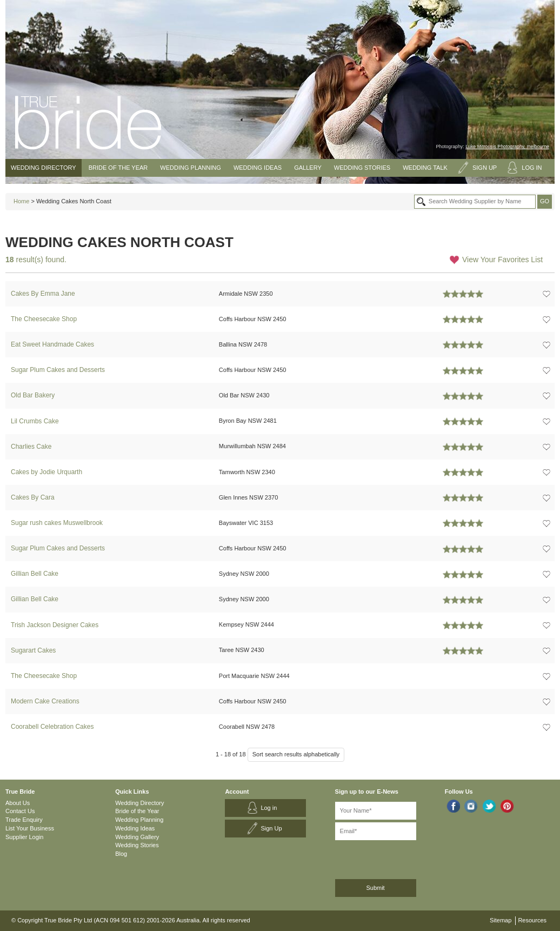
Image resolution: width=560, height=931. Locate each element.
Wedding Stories (362, 168)
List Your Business (30, 828)
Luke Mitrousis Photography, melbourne (507, 147)
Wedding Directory (44, 168)
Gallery (308, 168)
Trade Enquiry (24, 820)
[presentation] (393, 858)
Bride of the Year (118, 168)
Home (21, 201)
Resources (532, 920)
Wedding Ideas (258, 168)
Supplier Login (24, 837)
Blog (121, 854)
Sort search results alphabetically (296, 754)
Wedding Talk (425, 168)
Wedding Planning (190, 168)
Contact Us (20, 811)
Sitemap (501, 920)
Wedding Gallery (137, 837)
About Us (18, 803)
